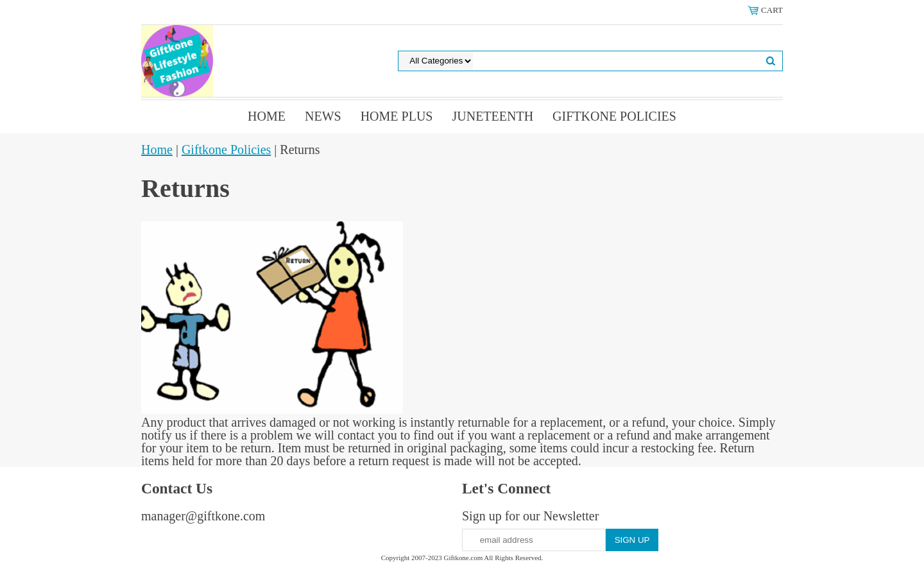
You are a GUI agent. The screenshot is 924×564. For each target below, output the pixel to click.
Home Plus (397, 116)
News (323, 116)
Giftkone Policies (614, 116)
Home (267, 116)
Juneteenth (492, 116)
